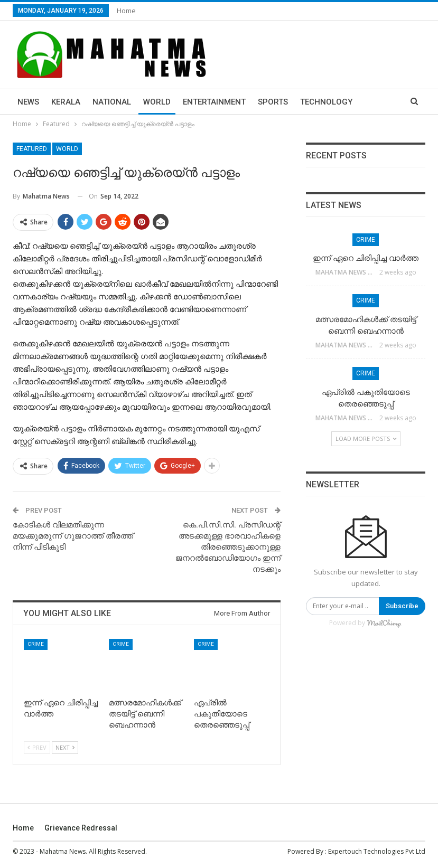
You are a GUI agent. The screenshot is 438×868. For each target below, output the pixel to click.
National (112, 102)
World (157, 102)
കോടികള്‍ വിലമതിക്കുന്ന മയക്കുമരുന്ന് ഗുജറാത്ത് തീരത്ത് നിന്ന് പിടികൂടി (73, 536)
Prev (37, 747)
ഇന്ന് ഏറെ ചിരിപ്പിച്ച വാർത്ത (366, 258)
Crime (36, 644)
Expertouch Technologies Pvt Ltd (377, 851)
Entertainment (214, 102)
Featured (32, 149)
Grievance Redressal (81, 828)
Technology (326, 102)
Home (126, 11)
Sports (273, 102)
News (28, 102)
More (376, 102)
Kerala (66, 102)
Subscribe (402, 606)
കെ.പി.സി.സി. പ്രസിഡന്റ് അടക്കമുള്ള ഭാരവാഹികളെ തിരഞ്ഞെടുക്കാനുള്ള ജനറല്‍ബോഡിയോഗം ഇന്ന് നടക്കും (228, 547)
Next (65, 747)
